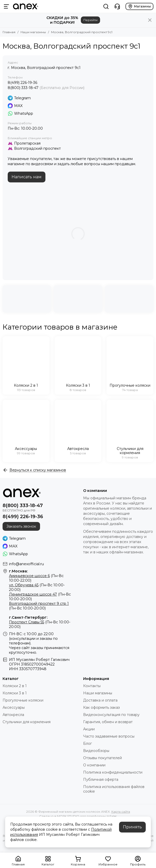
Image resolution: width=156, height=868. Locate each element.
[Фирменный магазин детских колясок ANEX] (26, 6)
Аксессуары (14, 707)
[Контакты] (117, 6)
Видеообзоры (96, 751)
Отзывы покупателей (103, 758)
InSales (112, 816)
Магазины (139, 6)
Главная (9, 32)
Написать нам (27, 177)
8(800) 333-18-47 (23, 88)
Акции (89, 729)
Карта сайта (121, 812)
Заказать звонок (21, 526)
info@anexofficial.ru (26, 564)
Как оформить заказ (101, 707)
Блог (87, 743)
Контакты (92, 686)
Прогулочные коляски (23, 700)
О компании (94, 765)
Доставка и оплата (100, 700)
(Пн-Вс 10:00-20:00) (39, 606)
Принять (132, 827)
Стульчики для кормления (27, 722)
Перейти (90, 20)
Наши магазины (33, 32)
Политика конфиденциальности (113, 772)
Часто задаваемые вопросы (109, 736)
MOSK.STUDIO (68, 816)
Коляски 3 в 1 (15, 693)
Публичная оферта (101, 780)
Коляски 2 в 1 (15, 686)
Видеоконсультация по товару (111, 715)
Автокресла (13, 715)
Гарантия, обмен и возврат (108, 722)
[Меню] (6, 6)
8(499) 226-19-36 (22, 83)
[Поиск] (106, 6)
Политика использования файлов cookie (114, 789)
